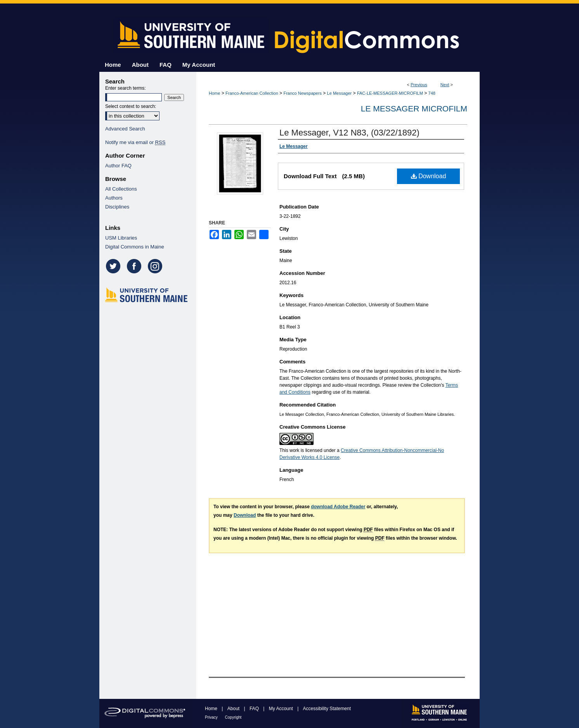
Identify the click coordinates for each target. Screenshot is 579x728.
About (234, 709)
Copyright (233, 717)
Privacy (212, 717)
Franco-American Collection (252, 93)
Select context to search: (131, 106)
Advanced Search (125, 129)
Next (445, 85)
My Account (282, 709)
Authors (114, 198)
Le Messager (340, 93)
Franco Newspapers (302, 93)
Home (214, 93)
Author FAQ (118, 166)
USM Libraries (121, 238)
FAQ (255, 709)
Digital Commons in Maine (135, 247)
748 (432, 93)
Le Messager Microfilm (414, 109)
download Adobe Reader (338, 507)
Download (429, 176)
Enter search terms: (126, 88)
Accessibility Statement (327, 709)
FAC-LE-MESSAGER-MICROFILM (390, 93)
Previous (419, 85)
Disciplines (117, 207)
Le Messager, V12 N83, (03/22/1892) (349, 133)
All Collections (121, 189)
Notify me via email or (135, 142)
